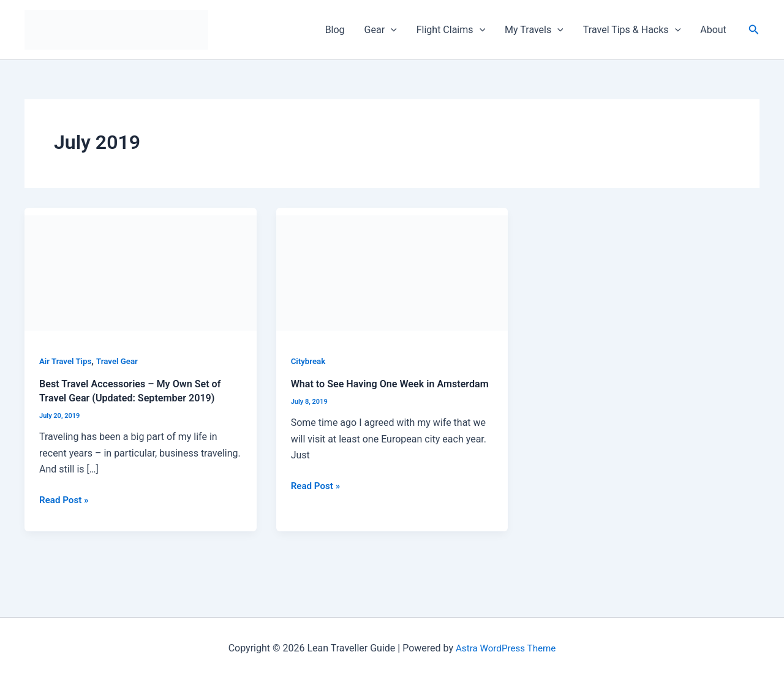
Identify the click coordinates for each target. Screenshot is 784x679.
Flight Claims (451, 30)
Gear (381, 30)
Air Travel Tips (67, 361)
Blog (335, 30)
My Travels (534, 30)
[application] (391, 30)
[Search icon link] (754, 30)
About (713, 30)
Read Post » (65, 498)
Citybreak (309, 361)
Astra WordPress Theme (505, 648)
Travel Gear (121, 361)
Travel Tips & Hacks (632, 30)
